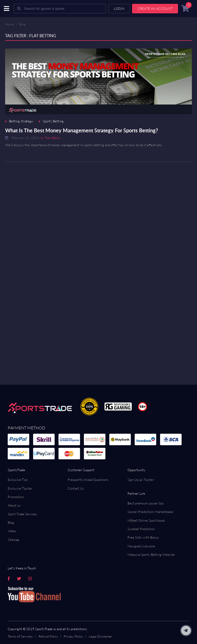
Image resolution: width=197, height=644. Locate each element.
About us (14, 505)
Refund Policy (48, 636)
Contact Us (76, 488)
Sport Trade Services (22, 514)
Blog (22, 24)
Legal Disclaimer (101, 636)
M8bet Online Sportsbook (146, 520)
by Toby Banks (51, 138)
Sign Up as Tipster (141, 480)
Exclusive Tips (18, 480)
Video (12, 531)
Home (9, 24)
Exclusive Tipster (20, 488)
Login (119, 8)
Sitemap (13, 540)
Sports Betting (53, 121)
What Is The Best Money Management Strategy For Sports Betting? (82, 130)
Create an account (155, 8)
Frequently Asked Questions (88, 480)
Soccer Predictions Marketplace (150, 512)
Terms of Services (20, 636)
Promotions (16, 497)
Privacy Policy (73, 636)
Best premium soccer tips (146, 503)
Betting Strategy (21, 121)
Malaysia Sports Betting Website (151, 554)
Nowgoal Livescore (141, 546)
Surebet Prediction (141, 529)
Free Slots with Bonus (143, 537)
